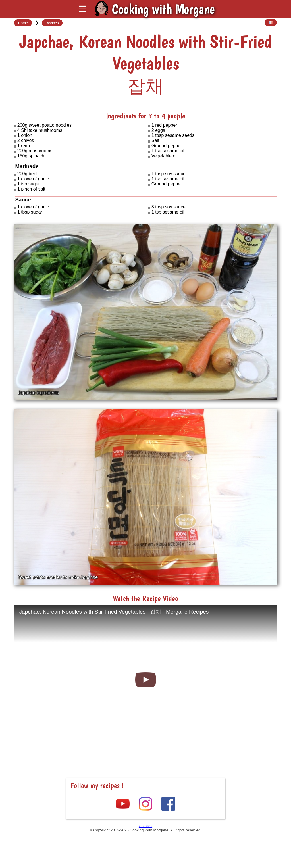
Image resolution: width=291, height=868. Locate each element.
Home (23, 23)
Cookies (145, 826)
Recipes (52, 23)
